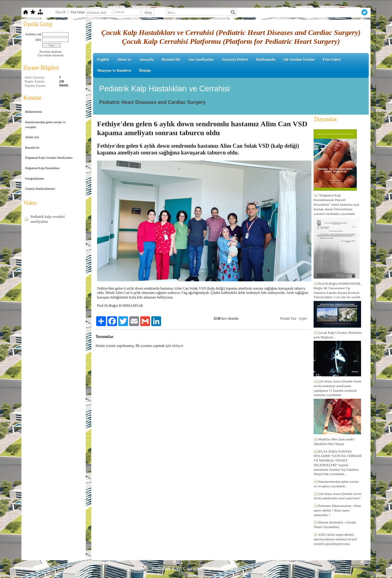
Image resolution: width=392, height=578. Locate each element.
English (103, 59)
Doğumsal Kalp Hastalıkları (42, 168)
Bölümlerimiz (34, 112)
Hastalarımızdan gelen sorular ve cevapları (45, 125)
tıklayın (177, 346)
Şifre (38, 40)
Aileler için (32, 137)
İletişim (145, 70)
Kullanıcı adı (33, 34)
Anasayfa (146, 59)
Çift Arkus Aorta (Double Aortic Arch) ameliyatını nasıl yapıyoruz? (338, 496)
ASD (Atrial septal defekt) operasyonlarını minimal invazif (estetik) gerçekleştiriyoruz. (335, 539)
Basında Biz (171, 59)
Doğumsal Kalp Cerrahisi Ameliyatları (49, 158)
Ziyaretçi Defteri (235, 59)
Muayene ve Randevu (114, 70)
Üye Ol (60, 12)
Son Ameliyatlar (201, 59)
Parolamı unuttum (51, 52)
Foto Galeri (332, 59)
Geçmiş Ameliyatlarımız (40, 189)
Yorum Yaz (288, 318)
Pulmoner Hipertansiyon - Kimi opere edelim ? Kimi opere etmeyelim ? (337, 510)
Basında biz (32, 148)
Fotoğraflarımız (35, 179)
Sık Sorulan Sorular (299, 59)
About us (124, 59)
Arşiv (303, 318)
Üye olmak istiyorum (51, 55)
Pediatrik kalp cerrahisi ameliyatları (48, 219)
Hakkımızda (266, 59)
